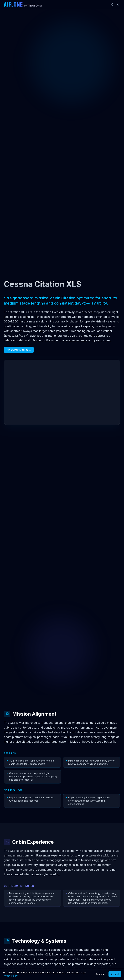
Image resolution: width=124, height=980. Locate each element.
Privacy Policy (10, 976)
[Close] (118, 5)
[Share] (112, 5)
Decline (100, 974)
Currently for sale (19, 350)
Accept (115, 974)
